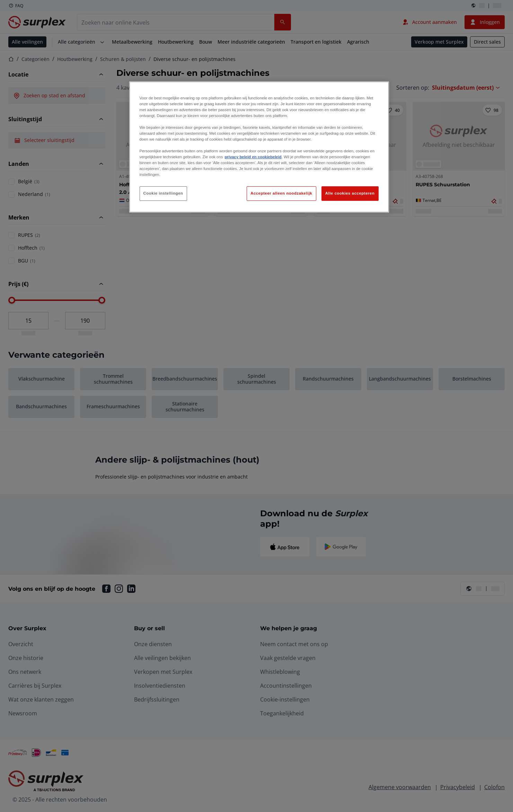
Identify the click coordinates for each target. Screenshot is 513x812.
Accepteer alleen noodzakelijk (281, 193)
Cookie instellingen (163, 193)
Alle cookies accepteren (350, 193)
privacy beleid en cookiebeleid (253, 157)
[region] (259, 147)
